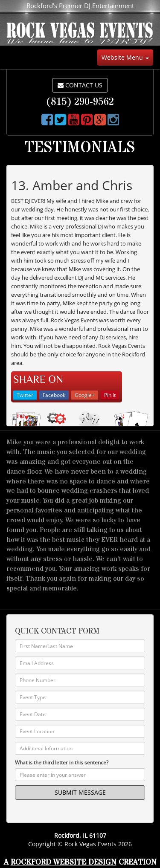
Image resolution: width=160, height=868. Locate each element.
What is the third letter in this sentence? (62, 762)
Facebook (54, 395)
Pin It (110, 395)
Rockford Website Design (64, 862)
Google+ (85, 395)
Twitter (25, 395)
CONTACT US (80, 85)
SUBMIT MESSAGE (80, 792)
